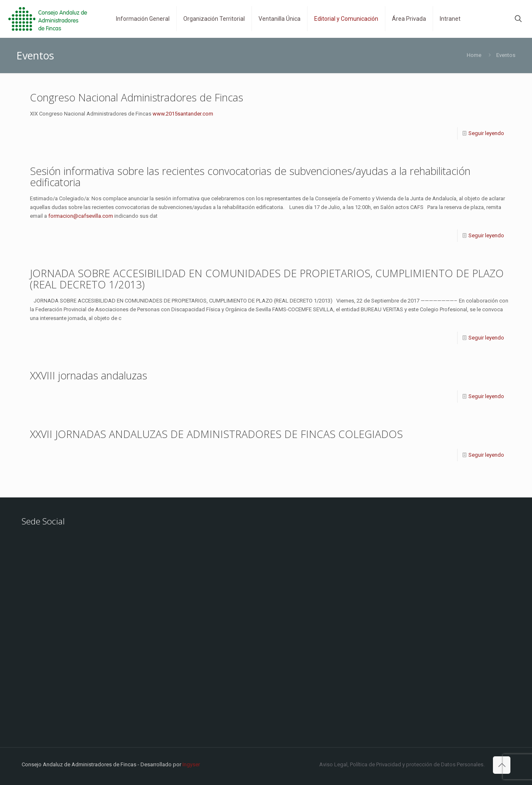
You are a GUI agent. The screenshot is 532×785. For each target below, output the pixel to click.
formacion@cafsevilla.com (81, 216)
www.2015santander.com (183, 114)
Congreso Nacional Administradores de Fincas (137, 97)
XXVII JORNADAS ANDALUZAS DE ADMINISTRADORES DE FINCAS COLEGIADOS (216, 434)
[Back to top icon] (502, 765)
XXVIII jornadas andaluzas (89, 375)
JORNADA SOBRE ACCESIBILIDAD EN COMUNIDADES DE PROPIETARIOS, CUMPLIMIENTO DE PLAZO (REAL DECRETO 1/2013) (267, 279)
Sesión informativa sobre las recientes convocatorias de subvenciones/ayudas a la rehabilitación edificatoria (250, 176)
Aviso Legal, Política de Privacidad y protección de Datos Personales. (402, 764)
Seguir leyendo (486, 133)
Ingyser (191, 764)
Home (474, 55)
